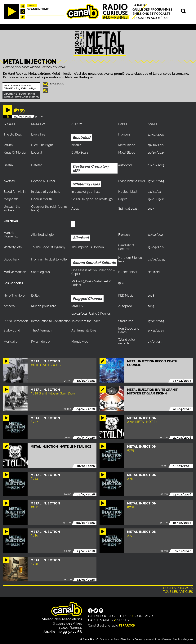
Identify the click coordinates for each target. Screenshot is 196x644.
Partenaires (100, 620)
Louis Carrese (163, 639)
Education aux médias (151, 18)
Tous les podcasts (177, 588)
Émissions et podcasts (151, 14)
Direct (32, 6)
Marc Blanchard (123, 639)
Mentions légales (183, 639)
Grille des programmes (152, 10)
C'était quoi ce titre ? (109, 616)
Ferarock (127, 625)
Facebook (57, 84)
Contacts (145, 616)
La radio (139, 5)
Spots (123, 620)
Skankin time (38, 9)
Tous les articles (178, 592)
